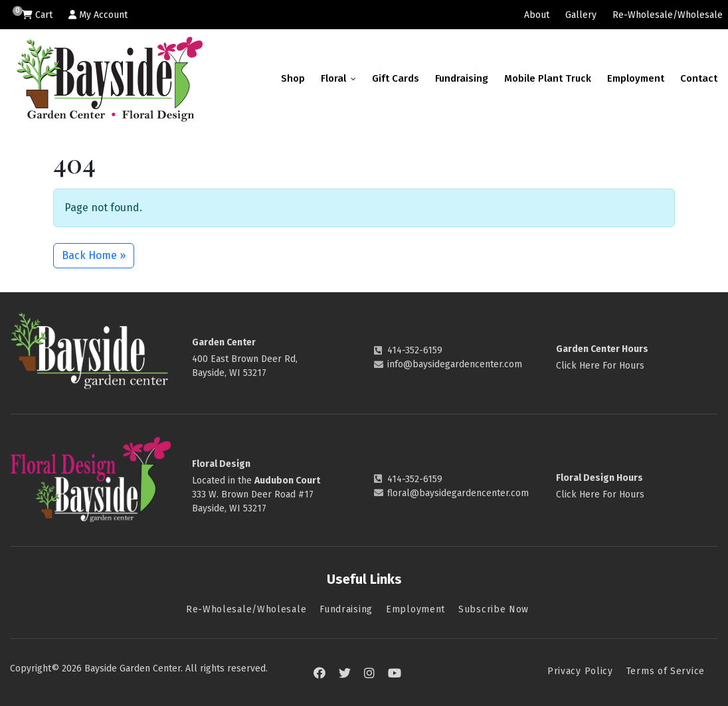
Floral (338, 78)
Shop (293, 78)
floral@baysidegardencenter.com (458, 493)
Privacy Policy (580, 671)
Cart (37, 15)
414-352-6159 (415, 350)
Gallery (581, 15)
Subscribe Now (494, 609)
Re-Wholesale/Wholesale (668, 15)
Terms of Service (666, 671)
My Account (98, 15)
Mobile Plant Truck (548, 78)
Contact (699, 78)
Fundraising (462, 78)
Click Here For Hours (600, 366)
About (537, 15)
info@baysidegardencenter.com (455, 364)
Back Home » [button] (94, 255)
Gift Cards (396, 78)
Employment (636, 78)
